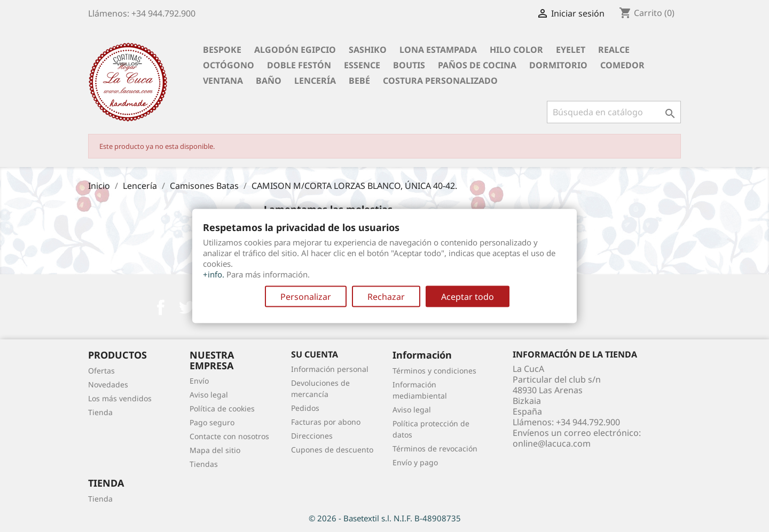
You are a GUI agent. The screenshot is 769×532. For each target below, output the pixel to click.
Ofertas (101, 371)
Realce (614, 50)
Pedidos (305, 408)
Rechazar (386, 297)
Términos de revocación (435, 448)
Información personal (330, 369)
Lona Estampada (438, 50)
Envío (199, 381)
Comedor (622, 65)
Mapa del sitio (215, 450)
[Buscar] (614, 112)
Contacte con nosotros (229, 436)
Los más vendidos (120, 398)
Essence (362, 65)
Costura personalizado (440, 81)
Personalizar (306, 297)
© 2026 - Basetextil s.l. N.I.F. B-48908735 (385, 518)
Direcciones (312, 436)
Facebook (161, 307)
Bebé (359, 81)
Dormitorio (558, 65)
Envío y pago (415, 462)
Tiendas (204, 464)
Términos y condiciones (434, 371)
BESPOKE (222, 50)
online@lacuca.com (552, 443)
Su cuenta (315, 354)
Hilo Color (516, 50)
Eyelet (571, 50)
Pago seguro (212, 422)
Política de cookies (222, 408)
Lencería (315, 81)
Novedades (108, 384)
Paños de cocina (477, 65)
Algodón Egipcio (295, 50)
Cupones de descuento (332, 450)
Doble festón (299, 65)
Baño (269, 81)
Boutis (409, 65)
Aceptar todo (468, 297)
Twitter (186, 307)
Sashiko (368, 50)
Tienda (100, 412)
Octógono (229, 65)
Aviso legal (209, 395)
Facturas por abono (326, 422)
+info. (214, 274)
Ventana (223, 81)
